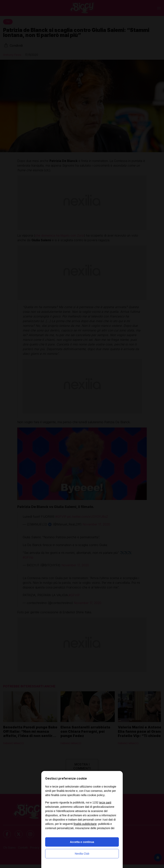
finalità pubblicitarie (85, 824)
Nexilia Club (82, 854)
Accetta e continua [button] (82, 842)
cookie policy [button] (96, 795)
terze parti (105, 802)
